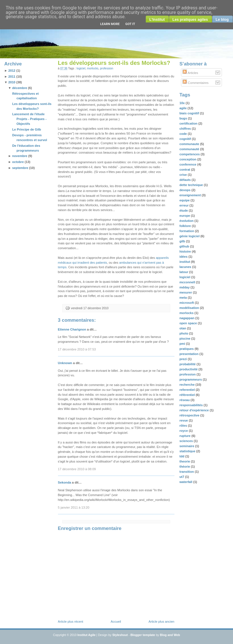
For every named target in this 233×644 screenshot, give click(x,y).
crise (183, 175)
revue (184, 420)
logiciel (81, 68)
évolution (187, 221)
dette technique (192, 185)
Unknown (65, 363)
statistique (188, 451)
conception (188, 159)
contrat (185, 170)
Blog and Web (170, 635)
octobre (18, 162)
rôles (184, 426)
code (183, 134)
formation (187, 231)
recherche (187, 385)
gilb (183, 241)
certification (189, 123)
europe (185, 216)
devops (185, 190)
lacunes (186, 267)
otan (183, 328)
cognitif (186, 139)
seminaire (187, 446)
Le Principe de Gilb (27, 129)
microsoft (187, 303)
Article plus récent (71, 622)
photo (184, 333)
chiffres (186, 129)
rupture (185, 436)
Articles (190, 73)
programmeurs (191, 379)
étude (184, 210)
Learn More (110, 24)
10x (182, 103)
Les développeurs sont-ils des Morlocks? (114, 63)
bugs (184, 118)
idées (184, 257)
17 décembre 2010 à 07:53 (77, 349)
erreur (184, 205)
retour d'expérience (194, 410)
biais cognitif (190, 113)
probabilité (188, 364)
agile (183, 108)
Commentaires (195, 83)
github (185, 246)
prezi (183, 359)
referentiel (187, 390)
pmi (183, 344)
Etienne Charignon (72, 329)
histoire (186, 251)
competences (190, 154)
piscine (185, 338)
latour (184, 272)
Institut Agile (86, 635)
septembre (20, 168)
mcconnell (188, 282)
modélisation (190, 308)
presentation (189, 354)
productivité (189, 369)
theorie (185, 461)
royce (184, 431)
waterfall (186, 482)
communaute (190, 144)
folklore (186, 226)
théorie (185, 467)
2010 (12, 82)
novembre (20, 156)
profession (107, 68)
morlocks (93, 68)
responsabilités (191, 405)
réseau (185, 400)
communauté (190, 149)
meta (183, 298)
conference (188, 164)
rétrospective (190, 415)
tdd (182, 456)
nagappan (187, 318)
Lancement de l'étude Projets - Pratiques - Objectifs (29, 119)
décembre (20, 88)
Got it (130, 24)
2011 (12, 77)
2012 (12, 71)
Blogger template (143, 635)
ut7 (182, 477)
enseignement (190, 195)
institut (185, 262)
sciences (186, 441)
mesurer (186, 292)
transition (187, 472)
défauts (185, 180)
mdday (185, 287)
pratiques (187, 349)
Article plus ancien (162, 622)
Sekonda (65, 482)
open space (189, 323)
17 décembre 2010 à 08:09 (77, 469)
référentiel (187, 395)
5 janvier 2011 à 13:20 (74, 507)
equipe (185, 200)
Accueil (116, 622)
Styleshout (120, 635)
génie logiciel (190, 236)
